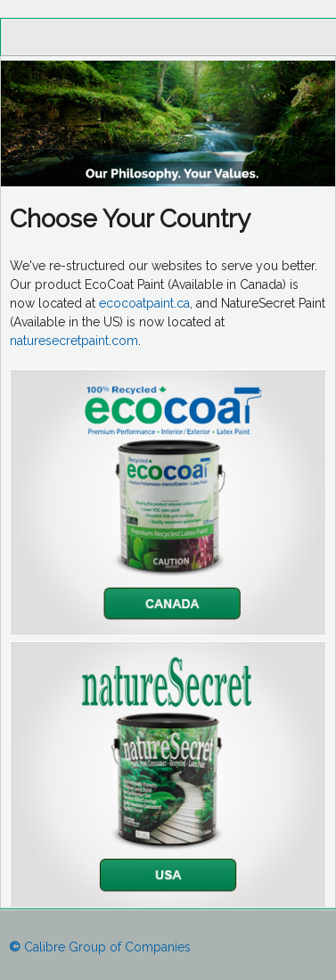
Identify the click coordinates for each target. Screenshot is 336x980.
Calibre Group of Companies (100, 947)
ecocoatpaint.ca (144, 303)
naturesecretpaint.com (74, 341)
